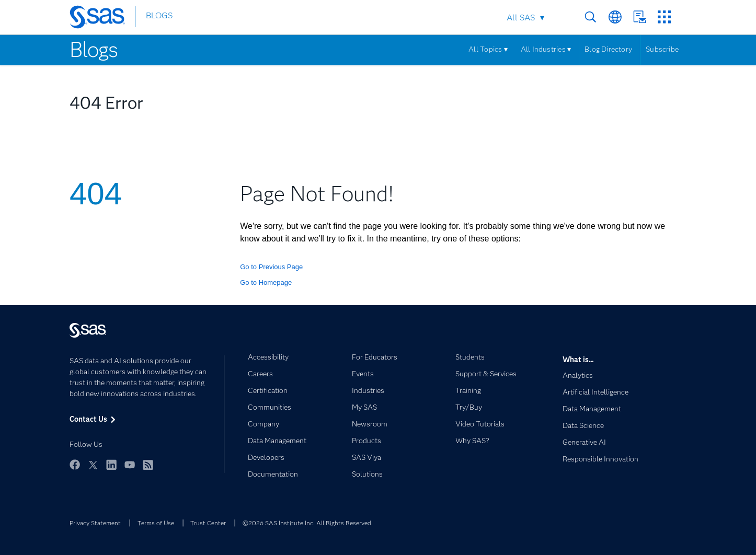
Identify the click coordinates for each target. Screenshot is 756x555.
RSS (148, 465)
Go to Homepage (266, 282)
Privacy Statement (95, 523)
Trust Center (208, 523)
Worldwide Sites (615, 17)
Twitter (93, 465)
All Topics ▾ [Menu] (488, 49)
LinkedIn (111, 465)
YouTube (130, 465)
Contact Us (640, 17)
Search (591, 17)
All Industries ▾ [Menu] (546, 49)
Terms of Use (156, 523)
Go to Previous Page (271, 267)
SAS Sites (664, 17)
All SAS (521, 18)
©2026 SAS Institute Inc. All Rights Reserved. (308, 523)
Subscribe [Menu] (662, 49)
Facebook (75, 465)
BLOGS (159, 18)
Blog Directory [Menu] (608, 49)
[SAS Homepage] (102, 19)
